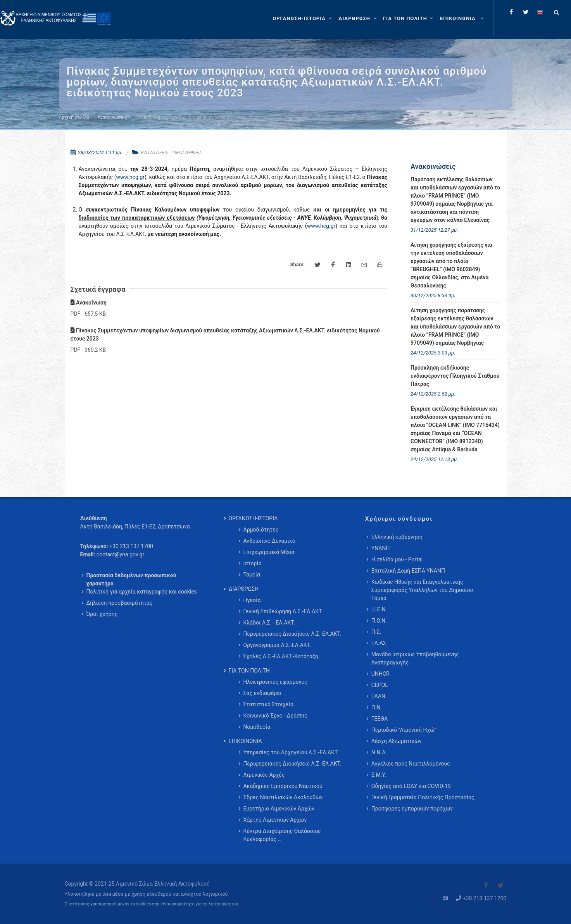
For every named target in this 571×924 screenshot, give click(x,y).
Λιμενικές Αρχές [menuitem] (264, 775)
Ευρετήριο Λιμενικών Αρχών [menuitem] (279, 809)
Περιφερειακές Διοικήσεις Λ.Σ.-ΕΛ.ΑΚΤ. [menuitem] (292, 634)
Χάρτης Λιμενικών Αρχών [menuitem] (275, 820)
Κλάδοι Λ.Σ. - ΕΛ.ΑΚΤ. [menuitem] (269, 623)
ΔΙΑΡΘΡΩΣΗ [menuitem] (244, 589)
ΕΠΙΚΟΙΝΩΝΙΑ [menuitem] (245, 741)
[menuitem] (463, 19)
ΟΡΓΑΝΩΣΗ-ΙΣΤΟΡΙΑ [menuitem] (253, 518)
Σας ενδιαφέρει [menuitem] (263, 693)
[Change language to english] (540, 12)
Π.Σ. (376, 632)
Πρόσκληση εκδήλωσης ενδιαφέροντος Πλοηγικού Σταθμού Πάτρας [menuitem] (455, 376)
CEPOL (380, 685)
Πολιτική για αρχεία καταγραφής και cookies (142, 592)
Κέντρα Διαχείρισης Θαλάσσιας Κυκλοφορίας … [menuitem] (282, 835)
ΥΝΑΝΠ (381, 548)
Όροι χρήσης (102, 614)
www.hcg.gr (130, 177)
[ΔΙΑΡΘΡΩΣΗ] (358, 19)
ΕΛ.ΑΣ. (380, 643)
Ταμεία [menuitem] (252, 575)
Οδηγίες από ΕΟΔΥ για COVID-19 (411, 786)
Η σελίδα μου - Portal (397, 559)
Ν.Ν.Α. (379, 752)
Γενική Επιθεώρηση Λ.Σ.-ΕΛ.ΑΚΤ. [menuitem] (283, 611)
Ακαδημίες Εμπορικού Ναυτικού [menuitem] (283, 786)
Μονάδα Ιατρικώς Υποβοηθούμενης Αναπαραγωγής (415, 658)
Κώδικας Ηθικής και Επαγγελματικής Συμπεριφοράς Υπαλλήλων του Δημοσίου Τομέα (422, 590)
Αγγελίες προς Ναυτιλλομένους (411, 764)
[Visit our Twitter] (500, 885)
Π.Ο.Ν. (379, 621)
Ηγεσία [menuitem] (252, 600)
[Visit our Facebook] (486, 885)
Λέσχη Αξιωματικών (397, 741)
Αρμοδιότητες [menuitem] (261, 530)
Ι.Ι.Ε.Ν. (379, 609)
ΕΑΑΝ (378, 696)
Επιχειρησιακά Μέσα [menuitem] (269, 552)
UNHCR (380, 674)
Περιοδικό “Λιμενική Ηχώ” (404, 730)
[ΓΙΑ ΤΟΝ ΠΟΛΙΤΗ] (409, 19)
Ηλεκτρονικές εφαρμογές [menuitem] (275, 682)
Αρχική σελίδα (74, 117)
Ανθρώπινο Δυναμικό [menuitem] (269, 541)
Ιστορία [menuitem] (253, 563)
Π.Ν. (377, 707)
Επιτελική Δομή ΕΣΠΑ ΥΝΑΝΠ (408, 571)
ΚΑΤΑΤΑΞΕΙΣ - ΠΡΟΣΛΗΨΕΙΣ (172, 152)
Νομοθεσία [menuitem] (257, 727)
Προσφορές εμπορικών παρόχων (412, 809)
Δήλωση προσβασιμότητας (120, 603)
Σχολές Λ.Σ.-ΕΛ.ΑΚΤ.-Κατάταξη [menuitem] (281, 656)
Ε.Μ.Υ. (379, 775)
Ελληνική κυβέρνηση (397, 537)
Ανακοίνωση (89, 303)
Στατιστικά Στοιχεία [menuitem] (268, 704)
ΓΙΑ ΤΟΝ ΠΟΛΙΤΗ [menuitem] (249, 671)
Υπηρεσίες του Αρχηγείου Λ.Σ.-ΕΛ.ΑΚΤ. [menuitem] (291, 752)
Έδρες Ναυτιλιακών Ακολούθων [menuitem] (283, 797)
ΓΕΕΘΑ (380, 719)
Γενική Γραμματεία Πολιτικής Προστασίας (423, 797)
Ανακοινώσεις (112, 117)
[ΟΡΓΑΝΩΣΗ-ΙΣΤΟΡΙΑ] (303, 19)
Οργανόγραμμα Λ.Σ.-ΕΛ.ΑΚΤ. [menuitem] (277, 645)
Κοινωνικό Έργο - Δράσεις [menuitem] (275, 716)
